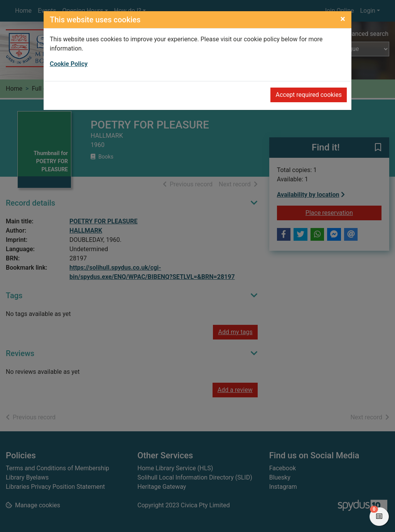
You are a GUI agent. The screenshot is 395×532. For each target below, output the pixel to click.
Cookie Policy (69, 64)
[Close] (343, 19)
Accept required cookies (309, 95)
